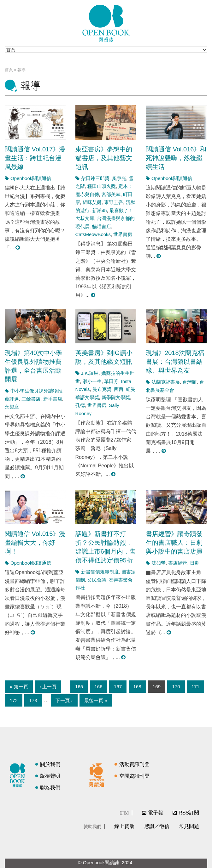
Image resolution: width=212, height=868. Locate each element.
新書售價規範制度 (100, 572)
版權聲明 (50, 776)
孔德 (80, 405)
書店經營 (178, 563)
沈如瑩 (159, 563)
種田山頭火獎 (102, 186)
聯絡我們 (50, 788)
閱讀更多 (18, 248)
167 (118, 687)
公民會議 (97, 580)
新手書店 (53, 399)
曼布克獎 (102, 389)
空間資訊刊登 (134, 776)
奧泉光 (119, 178)
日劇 (195, 563)
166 (99, 687)
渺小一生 (92, 381)
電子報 (156, 813)
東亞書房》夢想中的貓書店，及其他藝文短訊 (104, 158)
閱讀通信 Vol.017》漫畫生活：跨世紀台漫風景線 (35, 158)
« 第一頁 (19, 687)
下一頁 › (64, 700)
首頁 (9, 70)
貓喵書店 (102, 226)
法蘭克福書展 (166, 382)
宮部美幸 (111, 194)
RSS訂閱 (189, 813)
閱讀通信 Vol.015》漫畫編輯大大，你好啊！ (35, 543)
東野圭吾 (114, 202)
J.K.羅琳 (90, 373)
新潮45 (100, 210)
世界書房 (123, 234)
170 (176, 687)
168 (137, 687)
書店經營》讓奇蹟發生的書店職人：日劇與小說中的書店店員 (174, 543)
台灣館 (189, 382)
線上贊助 (124, 826)
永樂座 (12, 407)
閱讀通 (98, 774)
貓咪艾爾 (92, 202)
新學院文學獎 (116, 397)
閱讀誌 (19, 774)
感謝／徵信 (157, 826)
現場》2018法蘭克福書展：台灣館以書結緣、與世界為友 (175, 362)
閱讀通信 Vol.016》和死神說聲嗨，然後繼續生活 (176, 158)
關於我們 (50, 764)
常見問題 (189, 826)
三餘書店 (31, 399)
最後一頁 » (96, 700)
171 (195, 687)
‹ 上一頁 (48, 687)
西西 (119, 389)
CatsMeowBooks (93, 234)
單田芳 (111, 381)
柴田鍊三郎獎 (95, 178)
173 (33, 700)
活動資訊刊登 (134, 764)
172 (14, 700)
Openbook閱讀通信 (31, 178)
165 (79, 687)
